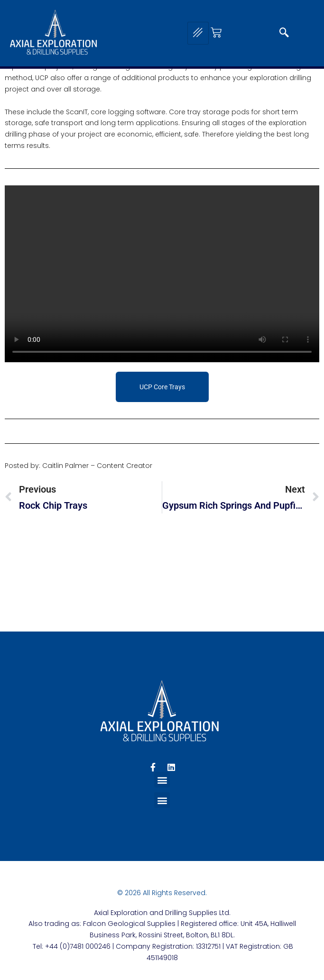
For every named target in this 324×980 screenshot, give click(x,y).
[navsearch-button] (284, 33)
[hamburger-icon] (198, 33)
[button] (162, 780)
